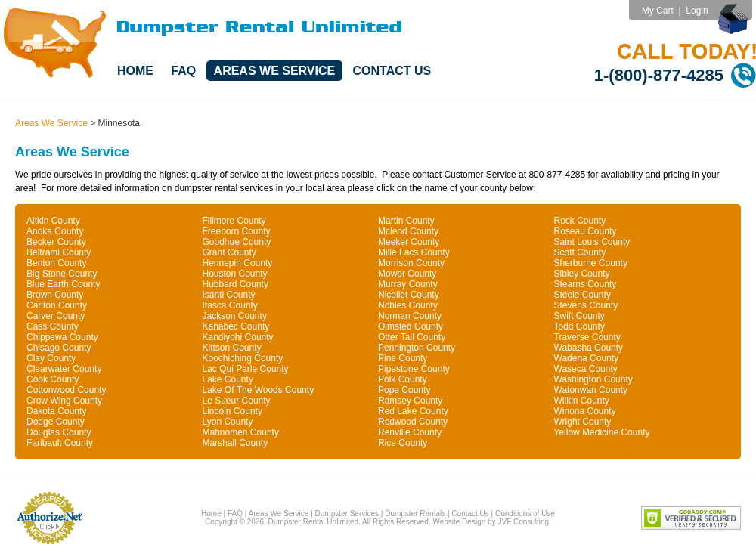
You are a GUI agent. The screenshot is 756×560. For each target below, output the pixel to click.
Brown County (55, 295)
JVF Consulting (523, 522)
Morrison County (411, 263)
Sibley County (582, 274)
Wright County (583, 422)
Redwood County (413, 422)
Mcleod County (408, 231)
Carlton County (57, 305)
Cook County (53, 379)
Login (697, 11)
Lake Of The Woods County (259, 390)
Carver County (56, 316)
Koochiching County (243, 358)
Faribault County (60, 443)
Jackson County (235, 316)
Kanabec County (236, 326)
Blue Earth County (63, 284)
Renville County (410, 432)
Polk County (403, 379)
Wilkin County (582, 401)
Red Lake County (413, 411)
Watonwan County (591, 390)
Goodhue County (237, 242)
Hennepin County (238, 263)
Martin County (406, 221)
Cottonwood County (66, 390)
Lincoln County (232, 411)
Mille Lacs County (414, 252)
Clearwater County (64, 369)
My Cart (658, 11)
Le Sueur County (237, 401)
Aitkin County (53, 221)
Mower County (407, 274)
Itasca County (230, 305)
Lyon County (228, 422)
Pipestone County (414, 369)
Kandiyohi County (238, 337)
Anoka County (55, 231)
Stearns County (586, 284)
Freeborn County (237, 231)
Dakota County (56, 411)
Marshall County (235, 443)
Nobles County (408, 305)
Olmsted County (411, 326)
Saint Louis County (592, 242)
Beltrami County (59, 252)
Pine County (403, 358)
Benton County (56, 263)
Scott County (580, 252)
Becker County (56, 242)
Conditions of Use (525, 514)
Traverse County (587, 337)
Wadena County (587, 358)
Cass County (53, 326)
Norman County (410, 316)
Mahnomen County (241, 432)
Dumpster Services (347, 514)
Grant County (229, 252)
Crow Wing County (64, 401)
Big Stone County (62, 274)
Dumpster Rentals (415, 514)
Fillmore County (234, 221)
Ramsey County (410, 401)
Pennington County (417, 348)
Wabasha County (589, 348)
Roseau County (586, 231)
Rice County (403, 443)
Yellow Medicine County (602, 432)
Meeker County (409, 242)
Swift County (579, 316)
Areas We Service (275, 71)
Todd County (579, 326)
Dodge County (56, 422)
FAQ (183, 71)
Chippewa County (62, 337)
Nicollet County (409, 295)
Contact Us (392, 71)
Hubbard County (235, 284)
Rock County (580, 221)
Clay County (51, 358)
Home (135, 71)
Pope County (404, 390)
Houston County (235, 274)
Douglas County (59, 432)
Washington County (593, 379)
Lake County (228, 379)
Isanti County (229, 295)
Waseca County (586, 369)
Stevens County (586, 305)
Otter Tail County (412, 337)
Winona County (585, 411)
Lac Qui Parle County (246, 369)
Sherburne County (591, 263)
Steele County (582, 295)
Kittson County (232, 348)
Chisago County (59, 348)
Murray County (408, 284)
